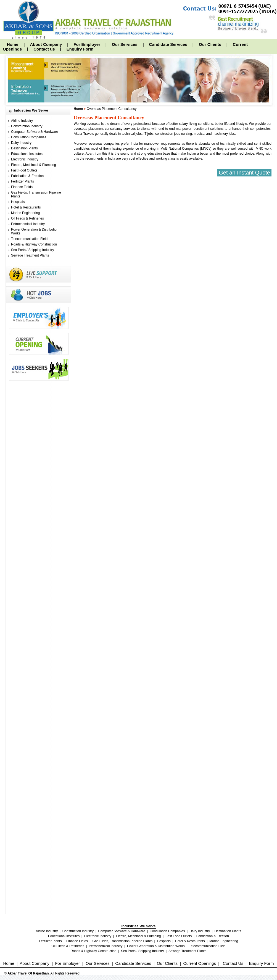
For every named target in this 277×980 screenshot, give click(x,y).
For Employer (87, 44)
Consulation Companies (29, 137)
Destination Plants (24, 148)
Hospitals (18, 202)
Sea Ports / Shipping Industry (32, 250)
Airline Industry (22, 121)
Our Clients (210, 44)
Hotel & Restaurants (26, 207)
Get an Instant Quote (244, 173)
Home (13, 44)
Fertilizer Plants (23, 181)
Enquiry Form (80, 49)
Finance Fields (22, 187)
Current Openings (200, 963)
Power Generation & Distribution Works (156, 946)
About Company (46, 44)
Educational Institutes (27, 154)
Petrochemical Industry (28, 224)
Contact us (44, 49)
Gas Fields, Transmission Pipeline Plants (122, 941)
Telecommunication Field (29, 239)
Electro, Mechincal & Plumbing (34, 165)
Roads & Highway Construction (34, 244)
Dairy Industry (21, 143)
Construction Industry (27, 126)
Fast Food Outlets (24, 170)
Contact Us (233, 963)
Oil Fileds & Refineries (27, 218)
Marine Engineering (25, 213)
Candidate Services (168, 44)
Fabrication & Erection (27, 176)
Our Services (125, 44)
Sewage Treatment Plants (30, 255)
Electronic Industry (25, 159)
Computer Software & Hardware (35, 132)
